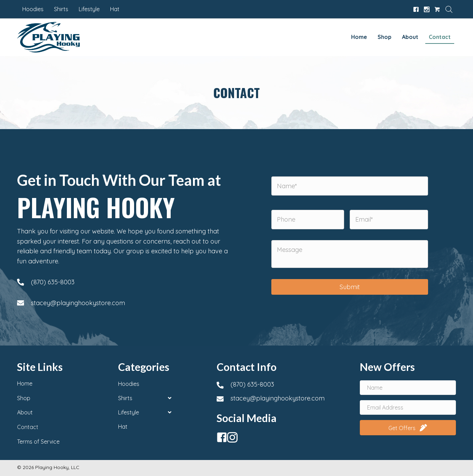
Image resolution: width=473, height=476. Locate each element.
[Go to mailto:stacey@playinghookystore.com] (123, 303)
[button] (220, 436)
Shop (24, 398)
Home (25, 383)
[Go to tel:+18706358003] (123, 282)
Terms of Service (38, 442)
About (25, 412)
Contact (28, 427)
